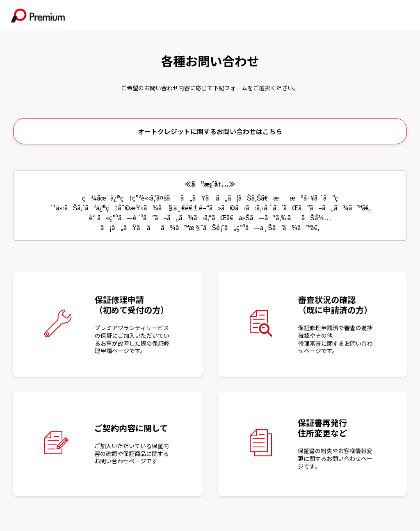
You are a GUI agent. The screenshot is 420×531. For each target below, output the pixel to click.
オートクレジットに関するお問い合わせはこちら (210, 131)
